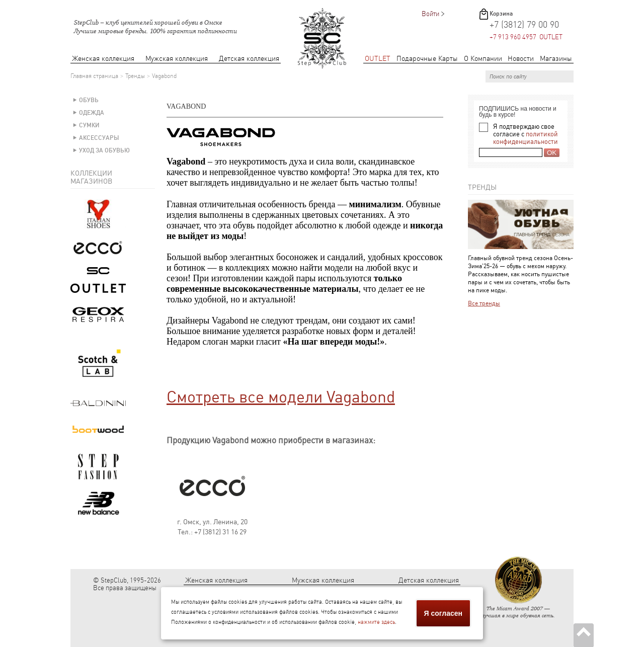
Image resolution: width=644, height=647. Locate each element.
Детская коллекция (249, 59)
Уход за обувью (104, 150)
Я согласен (443, 613)
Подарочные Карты (427, 59)
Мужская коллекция (177, 59)
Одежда (92, 113)
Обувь (89, 100)
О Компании (483, 59)
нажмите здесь (376, 622)
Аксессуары (99, 138)
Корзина (501, 14)
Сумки (89, 125)
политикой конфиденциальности (526, 138)
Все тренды (484, 303)
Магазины (556, 59)
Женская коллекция (103, 59)
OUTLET (378, 59)
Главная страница (94, 76)
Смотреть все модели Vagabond (281, 397)
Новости (521, 59)
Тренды (135, 76)
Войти (430, 14)
